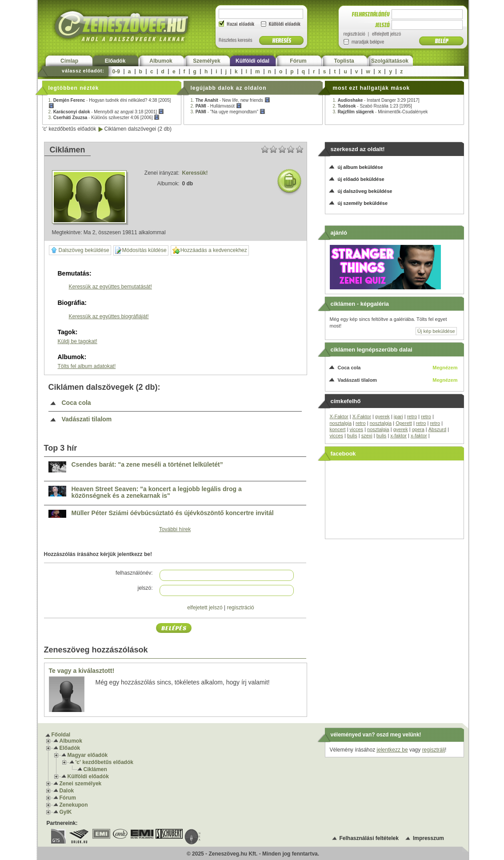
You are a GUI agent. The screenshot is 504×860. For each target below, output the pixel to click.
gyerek (382, 416)
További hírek (175, 529)
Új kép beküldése (436, 331)
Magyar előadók (88, 755)
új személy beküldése (363, 203)
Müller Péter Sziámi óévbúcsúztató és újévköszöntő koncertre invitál (173, 513)
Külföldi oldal (252, 61)
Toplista (344, 61)
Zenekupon (74, 805)
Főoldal (61, 735)
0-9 (116, 72)
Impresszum (428, 838)
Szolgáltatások (390, 61)
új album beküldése (360, 167)
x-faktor (398, 436)
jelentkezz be (392, 750)
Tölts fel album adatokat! (87, 366)
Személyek (206, 61)
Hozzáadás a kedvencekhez (210, 250)
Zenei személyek (81, 784)
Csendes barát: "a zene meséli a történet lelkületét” (147, 465)
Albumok (161, 61)
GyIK (66, 812)
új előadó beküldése (361, 179)
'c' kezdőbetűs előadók (70, 129)
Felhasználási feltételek (369, 838)
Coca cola (76, 403)
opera (418, 429)
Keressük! (195, 173)
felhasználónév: (134, 573)
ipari (398, 416)
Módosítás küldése (141, 250)
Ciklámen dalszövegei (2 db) (138, 129)
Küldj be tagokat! (78, 341)
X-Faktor (339, 416)
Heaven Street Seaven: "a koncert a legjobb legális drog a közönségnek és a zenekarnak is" (157, 493)
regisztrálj (434, 750)
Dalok (67, 791)
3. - (104, 118)
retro (412, 416)
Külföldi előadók (88, 776)
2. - (106, 112)
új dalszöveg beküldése (365, 191)
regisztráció (240, 608)
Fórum (298, 61)
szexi (367, 436)
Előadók (115, 61)
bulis (352, 436)
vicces (357, 429)
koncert (338, 429)
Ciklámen (95, 769)
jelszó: (145, 588)
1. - (230, 100)
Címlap (69, 61)
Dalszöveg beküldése (80, 250)
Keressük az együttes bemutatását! (110, 287)
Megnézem (445, 368)
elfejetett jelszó (205, 608)
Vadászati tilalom (87, 419)
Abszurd (437, 429)
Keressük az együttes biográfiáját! (109, 316)
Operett (404, 423)
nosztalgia (341, 423)
